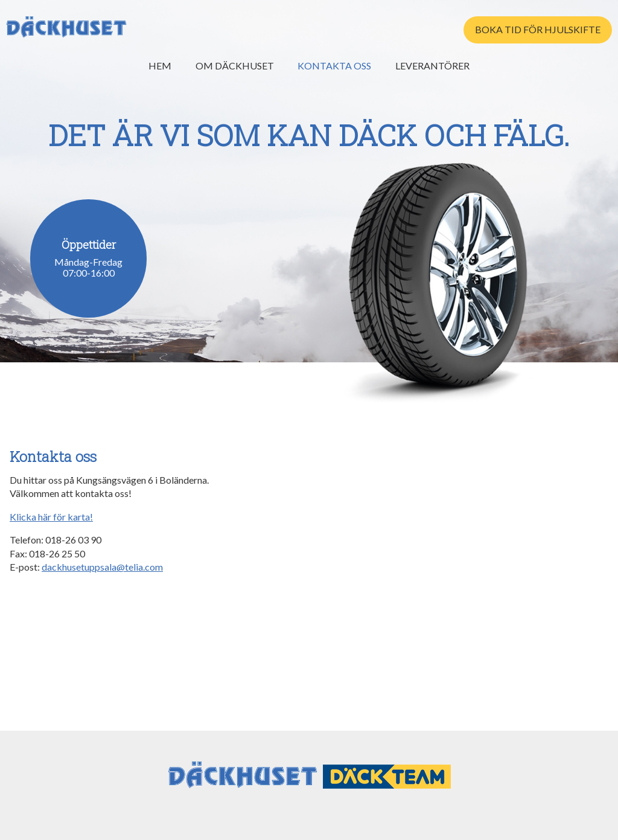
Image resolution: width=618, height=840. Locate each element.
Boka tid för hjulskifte (538, 29)
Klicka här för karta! (51, 517)
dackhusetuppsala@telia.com (102, 567)
